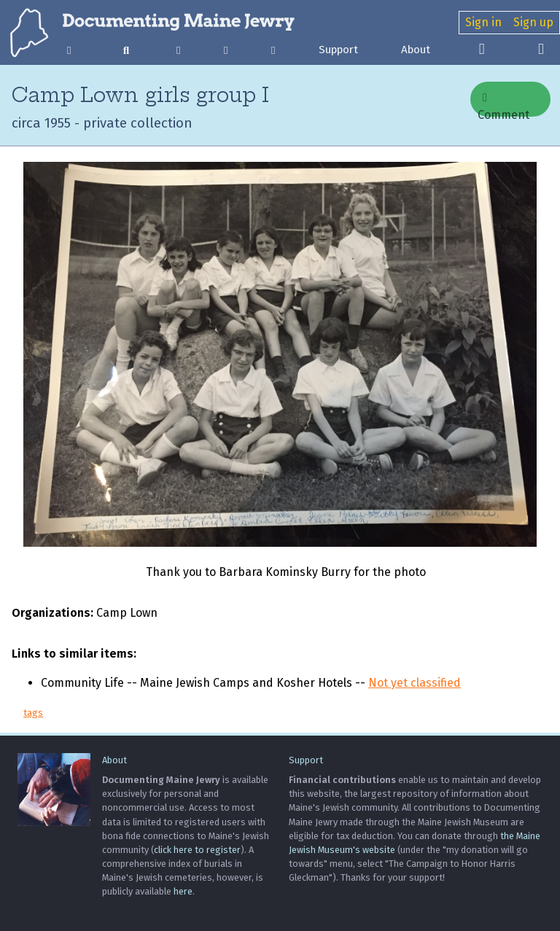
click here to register (197, 850)
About (416, 50)
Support (338, 50)
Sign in (483, 22)
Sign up (533, 22)
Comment (503, 104)
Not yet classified (415, 683)
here (183, 891)
